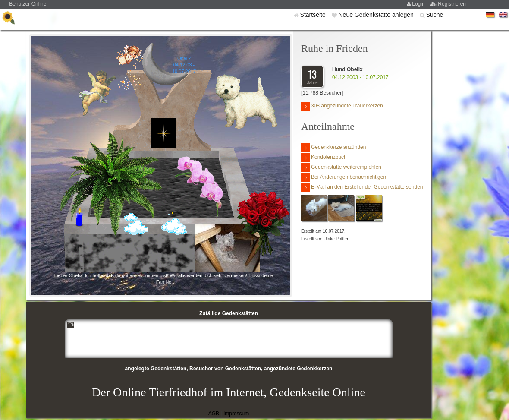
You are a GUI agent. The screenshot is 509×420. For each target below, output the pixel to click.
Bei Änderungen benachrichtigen (344, 178)
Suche (435, 15)
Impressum (236, 414)
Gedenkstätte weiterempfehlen (341, 168)
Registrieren (452, 4)
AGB (214, 414)
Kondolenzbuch (324, 158)
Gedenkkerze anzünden (333, 148)
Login (419, 4)
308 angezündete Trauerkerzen (342, 106)
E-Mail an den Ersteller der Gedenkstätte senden (362, 188)
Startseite (314, 15)
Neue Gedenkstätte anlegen (377, 15)
